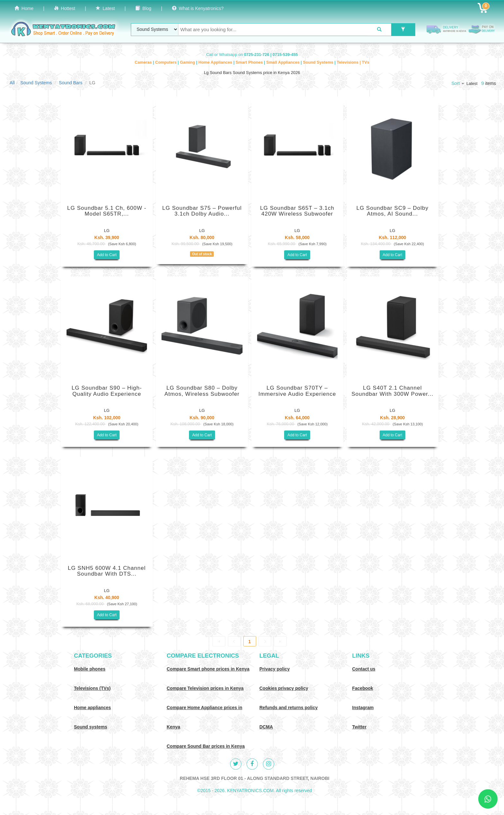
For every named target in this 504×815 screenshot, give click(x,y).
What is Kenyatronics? (198, 8)
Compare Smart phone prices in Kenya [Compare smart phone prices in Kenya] (208, 669)
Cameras (144, 62)
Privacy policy (274, 669)
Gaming (188, 62)
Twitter (360, 727)
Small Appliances (283, 62)
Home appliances (92, 708)
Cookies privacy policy (284, 688)
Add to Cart (107, 255)
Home (24, 8)
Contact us (364, 669)
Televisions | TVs (353, 62)
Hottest (65, 8)
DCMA (266, 727)
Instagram (363, 708)
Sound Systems (319, 62)
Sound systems (90, 727)
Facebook (363, 688)
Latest (105, 8)
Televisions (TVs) (92, 688)
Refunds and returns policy (288, 708)
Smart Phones (250, 62)
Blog (143, 8)
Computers (166, 62)
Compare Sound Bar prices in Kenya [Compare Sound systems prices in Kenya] (206, 746)
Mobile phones (90, 669)
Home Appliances (216, 62)
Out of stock (202, 254)
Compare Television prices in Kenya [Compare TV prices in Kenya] (205, 688)
